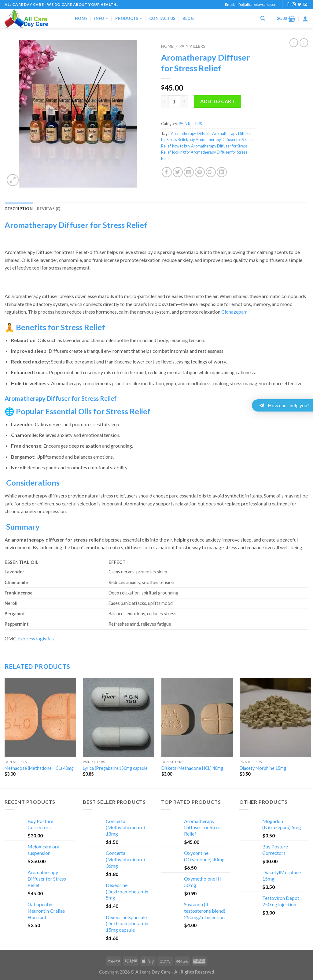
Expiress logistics (36, 638)
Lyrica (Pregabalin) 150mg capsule (115, 768)
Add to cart (217, 101)
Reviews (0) (49, 209)
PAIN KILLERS (192, 46)
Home (81, 18)
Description (19, 209)
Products (129, 19)
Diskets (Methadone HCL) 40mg (192, 768)
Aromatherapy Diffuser (191, 133)
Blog (188, 18)
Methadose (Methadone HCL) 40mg (39, 768)
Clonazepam (234, 312)
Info (101, 19)
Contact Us (162, 18)
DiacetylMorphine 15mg (263, 768)
